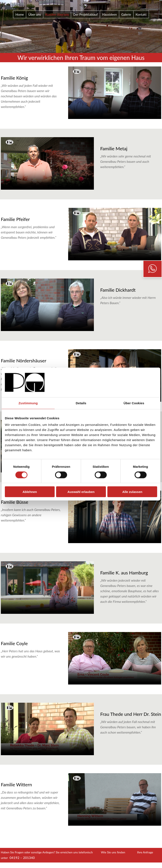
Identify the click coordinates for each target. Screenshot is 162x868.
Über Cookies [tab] (134, 403)
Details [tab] (81, 403)
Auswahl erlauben (81, 492)
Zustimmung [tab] (28, 403)
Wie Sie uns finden (113, 852)
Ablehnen (30, 492)
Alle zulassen (132, 492)
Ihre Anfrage (145, 852)
